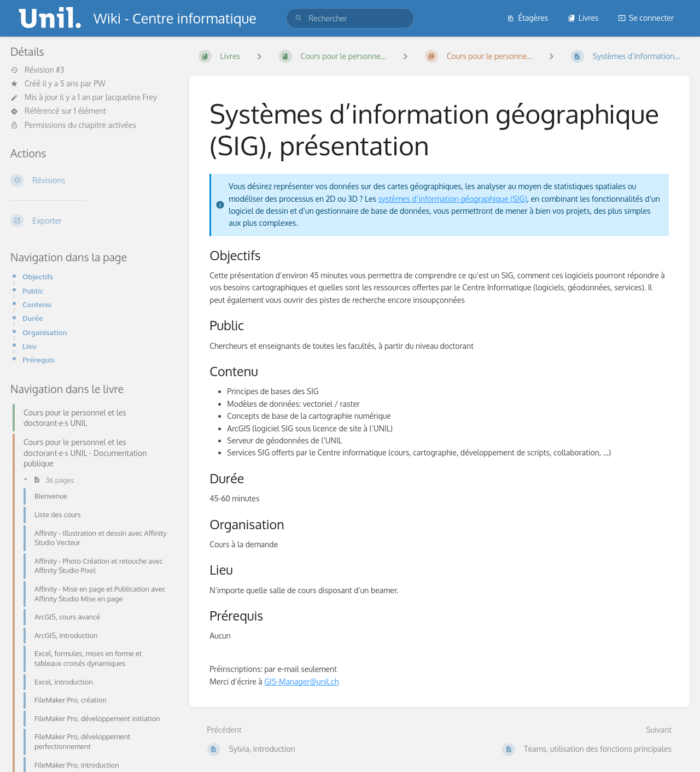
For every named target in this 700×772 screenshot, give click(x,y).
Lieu (30, 346)
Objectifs (38, 276)
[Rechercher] (299, 18)
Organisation (45, 332)
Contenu (37, 304)
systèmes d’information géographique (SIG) (453, 199)
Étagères (527, 18)
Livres (583, 18)
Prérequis (39, 359)
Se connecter (646, 18)
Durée (33, 318)
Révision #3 (37, 70)
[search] (350, 18)
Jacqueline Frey (131, 97)
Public (33, 291)
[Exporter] (91, 220)
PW (100, 83)
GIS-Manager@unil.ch (301, 682)
